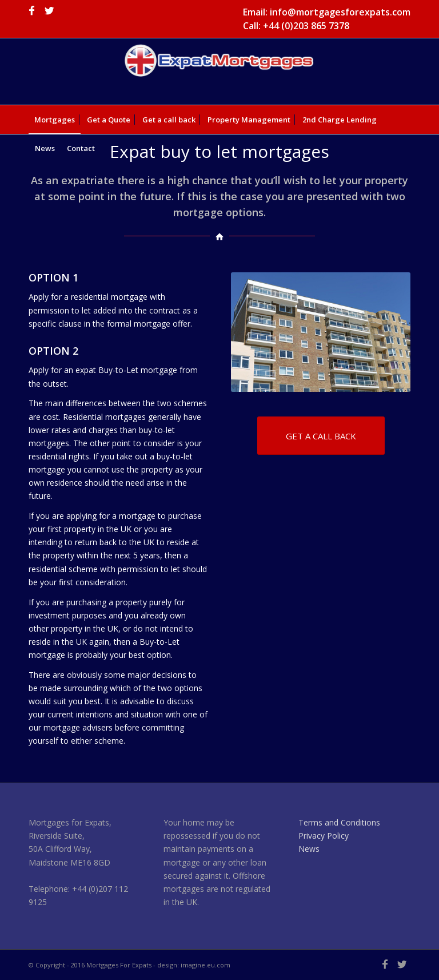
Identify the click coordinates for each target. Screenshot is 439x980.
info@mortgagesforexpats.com (340, 12)
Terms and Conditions (339, 822)
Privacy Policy (324, 836)
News (309, 849)
